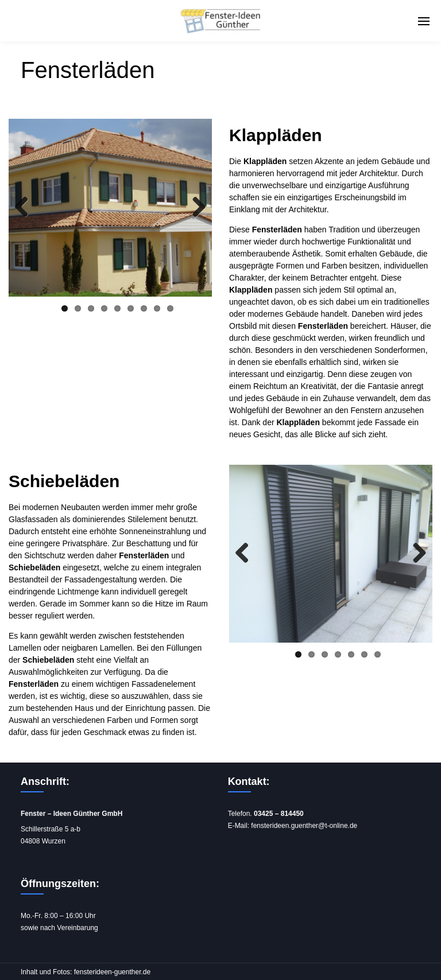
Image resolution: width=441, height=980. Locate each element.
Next (195, 208)
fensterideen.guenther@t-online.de (304, 826)
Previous (26, 208)
